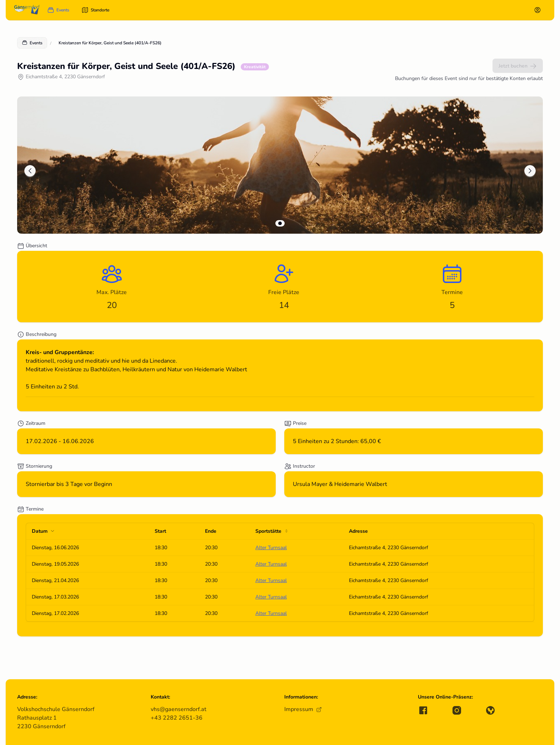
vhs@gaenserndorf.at (179, 709)
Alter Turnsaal (271, 548)
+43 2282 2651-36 (177, 718)
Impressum (303, 709)
